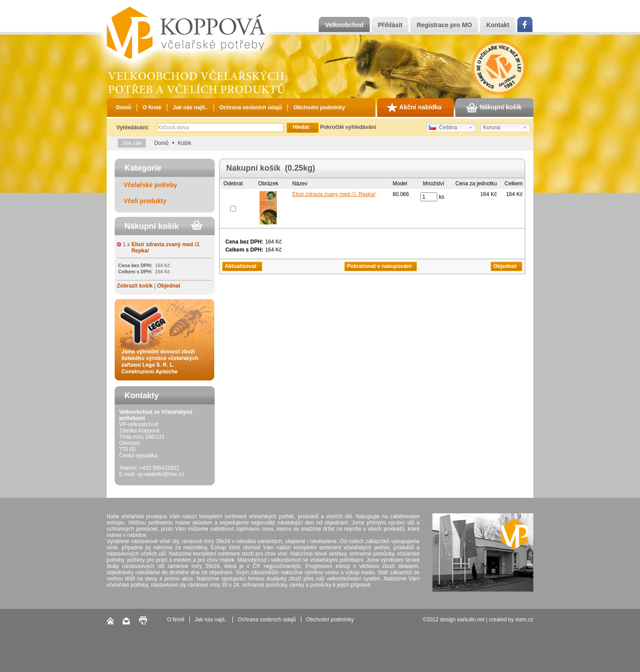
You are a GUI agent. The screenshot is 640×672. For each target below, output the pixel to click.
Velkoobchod (344, 25)
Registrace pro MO (444, 25)
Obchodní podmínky (319, 108)
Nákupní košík (494, 108)
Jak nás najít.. (190, 108)
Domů (124, 108)
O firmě (152, 108)
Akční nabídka (414, 108)
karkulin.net (471, 620)
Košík (184, 143)
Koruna (492, 128)
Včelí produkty (145, 201)
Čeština (443, 128)
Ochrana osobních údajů (251, 108)
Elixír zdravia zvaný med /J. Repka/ (334, 194)
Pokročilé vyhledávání (348, 127)
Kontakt (498, 25)
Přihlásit (390, 25)
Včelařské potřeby (150, 185)
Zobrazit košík (135, 286)
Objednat (168, 286)
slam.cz (524, 620)
